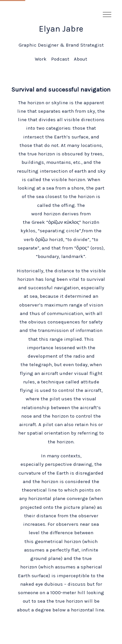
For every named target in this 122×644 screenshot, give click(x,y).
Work (41, 59)
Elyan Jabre (61, 29)
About (81, 59)
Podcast (60, 59)
